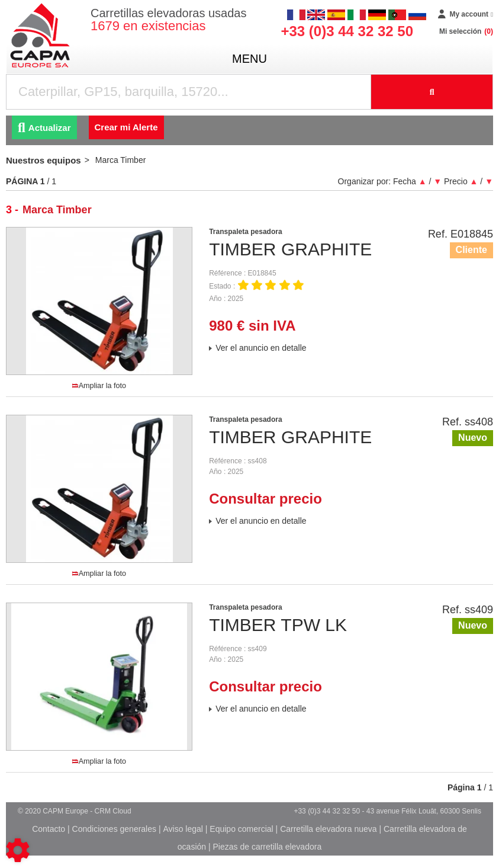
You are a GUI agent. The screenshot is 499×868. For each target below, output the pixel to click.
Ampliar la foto (99, 386)
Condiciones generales (114, 829)
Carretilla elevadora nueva (328, 829)
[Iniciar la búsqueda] (432, 92)
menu (249, 59)
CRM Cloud (113, 811)
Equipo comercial (241, 829)
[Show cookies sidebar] (18, 850)
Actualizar (44, 128)
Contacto (49, 829)
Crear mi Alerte (126, 127)
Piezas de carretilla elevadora (268, 847)
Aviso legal (183, 829)
